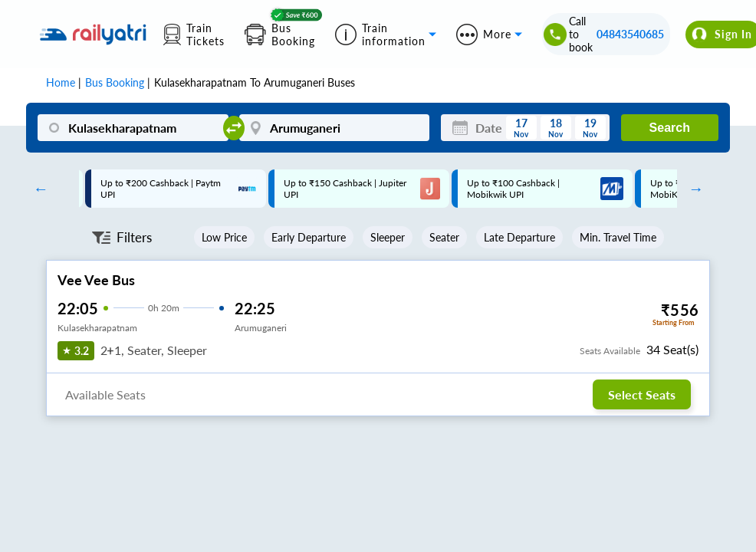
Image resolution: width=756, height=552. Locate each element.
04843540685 (630, 34)
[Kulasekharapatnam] (133, 128)
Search (670, 128)
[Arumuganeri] (334, 128)
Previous (37, 189)
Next (692, 189)
